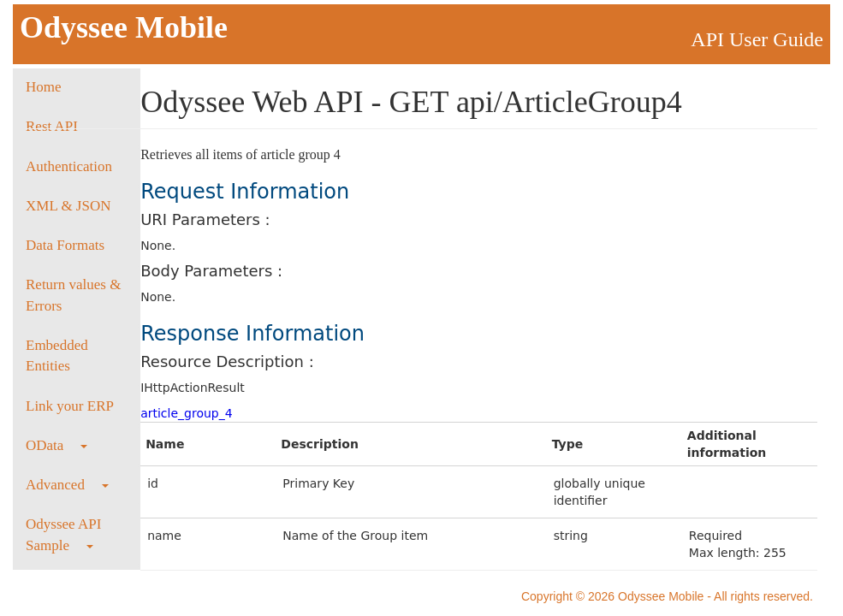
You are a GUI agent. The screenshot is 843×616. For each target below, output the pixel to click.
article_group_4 (186, 413)
